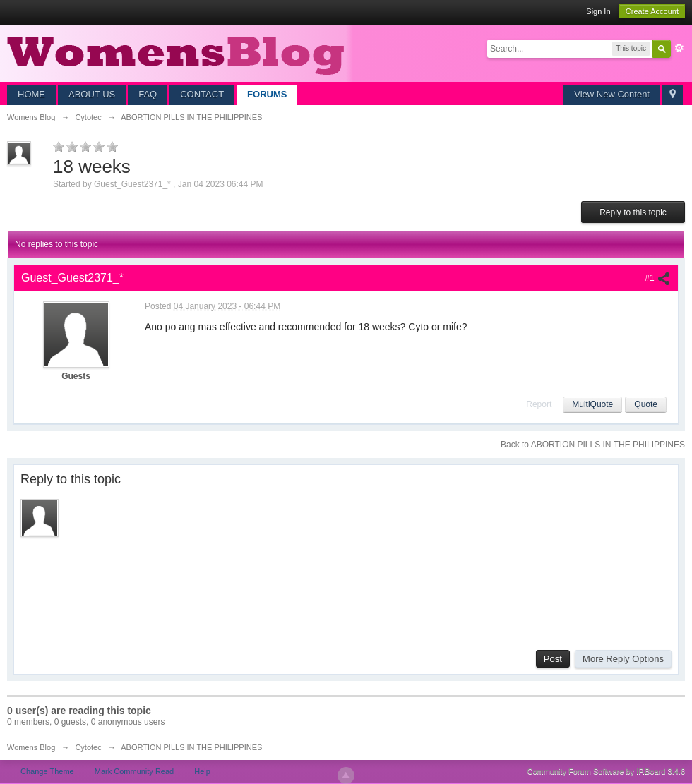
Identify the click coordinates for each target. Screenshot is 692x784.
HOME (31, 94)
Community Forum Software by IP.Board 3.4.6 (606, 771)
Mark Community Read (134, 771)
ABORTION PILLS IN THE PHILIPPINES (191, 747)
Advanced (679, 48)
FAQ (148, 94)
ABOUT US (92, 94)
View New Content (612, 94)
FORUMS (267, 94)
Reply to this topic (633, 212)
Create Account (652, 11)
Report (539, 404)
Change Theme (47, 771)
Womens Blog (31, 747)
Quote (646, 404)
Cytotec (88, 747)
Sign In (598, 11)
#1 (658, 278)
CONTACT (202, 94)
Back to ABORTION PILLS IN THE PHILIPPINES (593, 445)
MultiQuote (592, 404)
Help (202, 771)
